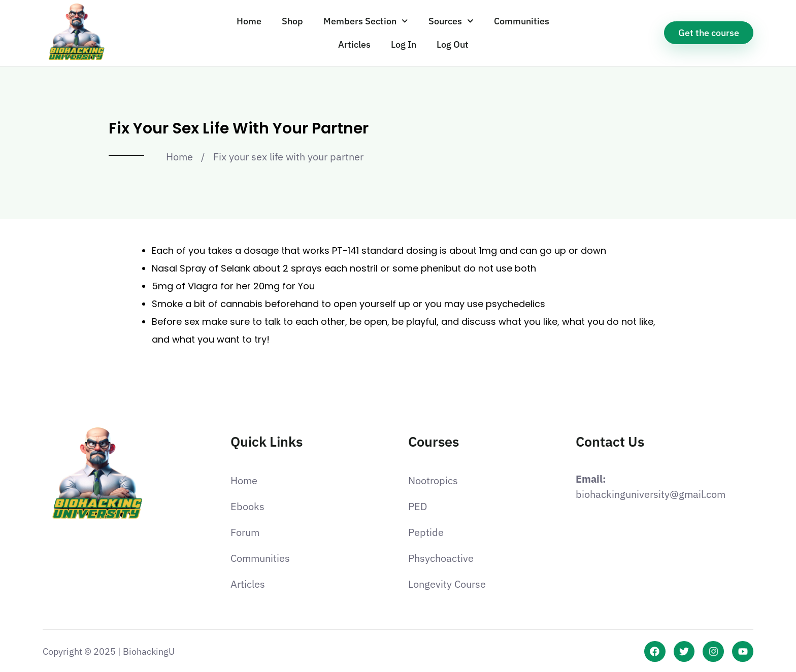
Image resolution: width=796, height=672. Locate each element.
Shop (292, 21)
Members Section (366, 21)
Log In (404, 44)
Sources (451, 21)
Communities (522, 21)
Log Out (453, 44)
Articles (354, 44)
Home (249, 21)
